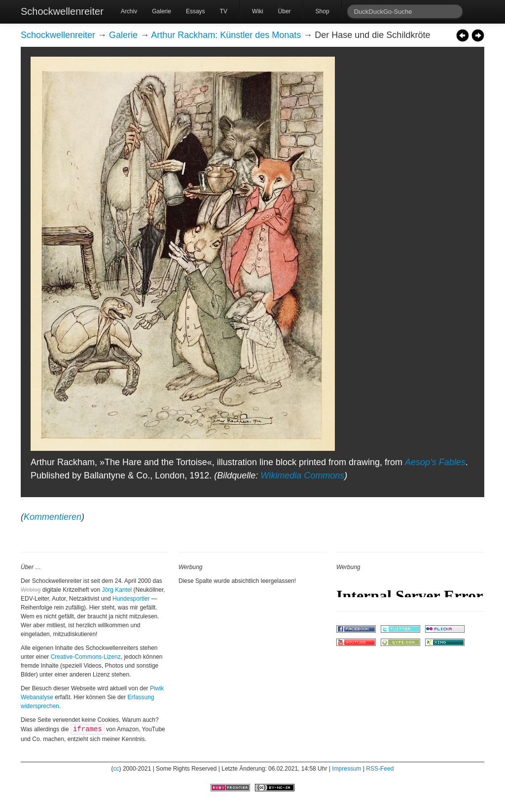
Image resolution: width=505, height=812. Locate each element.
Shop (323, 11)
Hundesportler (131, 599)
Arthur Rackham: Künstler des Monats (226, 35)
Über (285, 11)
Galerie (162, 11)
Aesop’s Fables (435, 462)
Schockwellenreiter (62, 11)
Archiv (129, 11)
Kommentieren (53, 517)
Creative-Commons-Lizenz (86, 657)
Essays (196, 11)
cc (116, 769)
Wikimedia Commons (302, 475)
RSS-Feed (380, 769)
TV (224, 11)
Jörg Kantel (117, 590)
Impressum (346, 769)
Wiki (258, 11)
